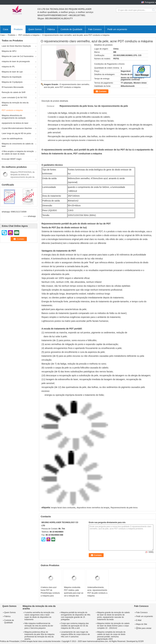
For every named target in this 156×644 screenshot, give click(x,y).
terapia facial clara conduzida (63, 508)
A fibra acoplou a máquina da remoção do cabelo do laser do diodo (18, 153)
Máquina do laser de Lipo (12, 72)
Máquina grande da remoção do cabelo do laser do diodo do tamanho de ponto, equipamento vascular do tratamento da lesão (113, 616)
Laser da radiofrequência (12, 139)
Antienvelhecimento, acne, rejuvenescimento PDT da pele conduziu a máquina (97, 592)
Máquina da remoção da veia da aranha (15, 104)
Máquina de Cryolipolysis (12, 82)
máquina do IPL (8, 67)
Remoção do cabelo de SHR (14, 92)
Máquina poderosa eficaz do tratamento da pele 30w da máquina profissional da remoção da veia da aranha (39, 635)
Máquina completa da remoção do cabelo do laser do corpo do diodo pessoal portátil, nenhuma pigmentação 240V (111, 635)
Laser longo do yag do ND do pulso (16, 133)
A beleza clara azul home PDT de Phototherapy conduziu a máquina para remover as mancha (50, 593)
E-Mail (139, 620)
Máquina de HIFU (9, 51)
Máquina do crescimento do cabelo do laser (18, 145)
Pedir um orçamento (117, 29)
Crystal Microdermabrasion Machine (17, 128)
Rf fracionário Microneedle (13, 87)
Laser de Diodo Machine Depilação (16, 46)
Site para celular (144, 628)
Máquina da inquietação (12, 77)
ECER (141, 641)
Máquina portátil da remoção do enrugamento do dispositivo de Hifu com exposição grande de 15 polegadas (76, 616)
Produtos (18, 29)
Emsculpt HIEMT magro (12, 159)
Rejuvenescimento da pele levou (124, 508)
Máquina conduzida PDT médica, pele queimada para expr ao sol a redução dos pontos (74, 593)
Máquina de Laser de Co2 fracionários (18, 56)
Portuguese (150, 2)
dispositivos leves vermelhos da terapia (93, 508)
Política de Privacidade (10, 641)
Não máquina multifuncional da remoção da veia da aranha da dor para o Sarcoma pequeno (39, 626)
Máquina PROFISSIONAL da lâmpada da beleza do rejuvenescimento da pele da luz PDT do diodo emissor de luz (22, 177)
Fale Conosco (95, 29)
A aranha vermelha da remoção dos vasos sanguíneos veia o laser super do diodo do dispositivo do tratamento (39, 616)
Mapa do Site (142, 624)
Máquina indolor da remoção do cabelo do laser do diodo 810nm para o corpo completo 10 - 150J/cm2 (113, 626)
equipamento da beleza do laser (15, 123)
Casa (6, 29)
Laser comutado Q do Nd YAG (14, 98)
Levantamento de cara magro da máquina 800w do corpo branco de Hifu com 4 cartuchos (75, 634)
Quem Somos (35, 29)
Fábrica (51, 29)
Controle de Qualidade (71, 29)
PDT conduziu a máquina (29, 35)
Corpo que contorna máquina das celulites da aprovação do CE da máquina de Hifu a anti (75, 626)
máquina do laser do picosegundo (16, 61)
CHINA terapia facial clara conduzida (36, 641)
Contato (103, 91)
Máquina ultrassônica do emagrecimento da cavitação (14, 117)
